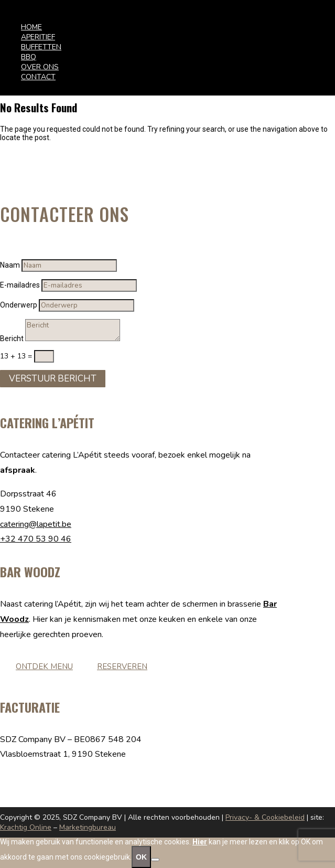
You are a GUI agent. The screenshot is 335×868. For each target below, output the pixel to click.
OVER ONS (40, 67)
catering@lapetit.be (36, 524)
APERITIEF (38, 37)
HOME (31, 27)
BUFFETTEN (41, 47)
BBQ (29, 57)
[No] (155, 860)
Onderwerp (19, 305)
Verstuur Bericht (53, 379)
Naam (10, 265)
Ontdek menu (44, 666)
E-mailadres (20, 285)
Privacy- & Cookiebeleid (265, 817)
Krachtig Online (26, 827)
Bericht (12, 338)
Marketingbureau (88, 827)
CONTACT (38, 77)
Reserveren (122, 666)
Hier (200, 842)
